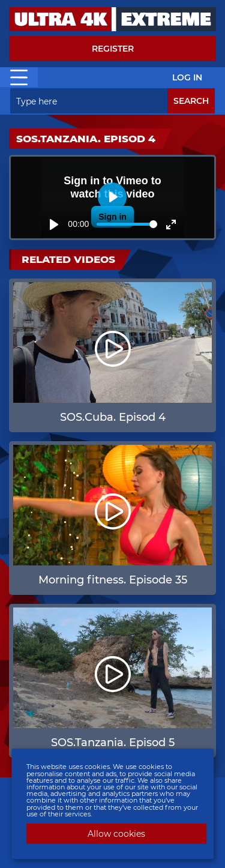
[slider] (127, 224)
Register (113, 49)
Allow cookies (116, 834)
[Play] (54, 225)
